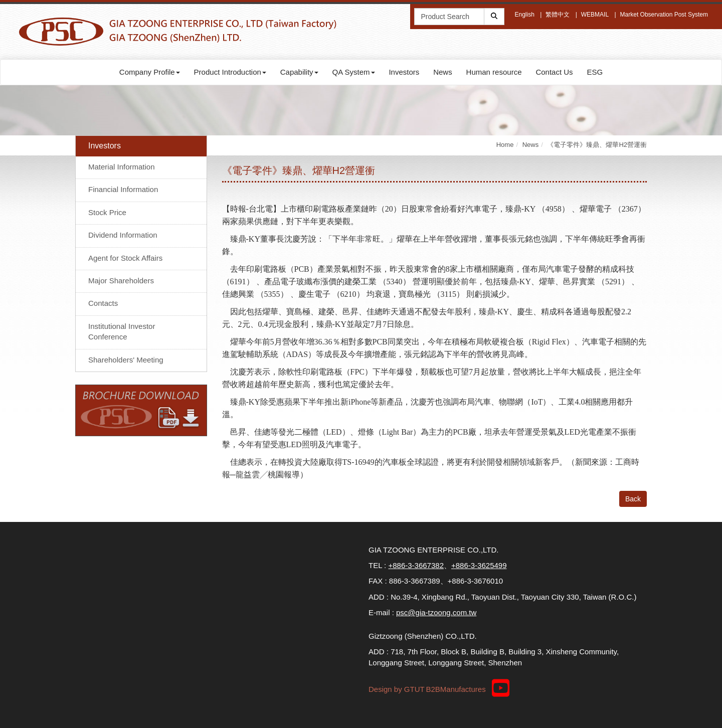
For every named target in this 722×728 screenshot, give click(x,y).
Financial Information (123, 189)
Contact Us (554, 72)
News (443, 72)
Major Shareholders (121, 281)
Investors (404, 72)
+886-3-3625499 (479, 565)
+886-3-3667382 (416, 565)
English (524, 15)
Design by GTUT (397, 689)
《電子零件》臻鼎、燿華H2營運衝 (597, 145)
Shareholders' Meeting (126, 360)
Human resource (494, 72)
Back (633, 499)
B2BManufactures (456, 689)
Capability (299, 72)
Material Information (122, 167)
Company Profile (150, 72)
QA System (354, 72)
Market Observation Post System (664, 15)
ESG (595, 72)
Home (505, 145)
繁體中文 (558, 15)
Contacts (103, 303)
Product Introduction (230, 72)
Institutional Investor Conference (122, 331)
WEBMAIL (595, 15)
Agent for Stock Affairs (125, 258)
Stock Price (107, 212)
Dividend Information (123, 235)
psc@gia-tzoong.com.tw (436, 612)
